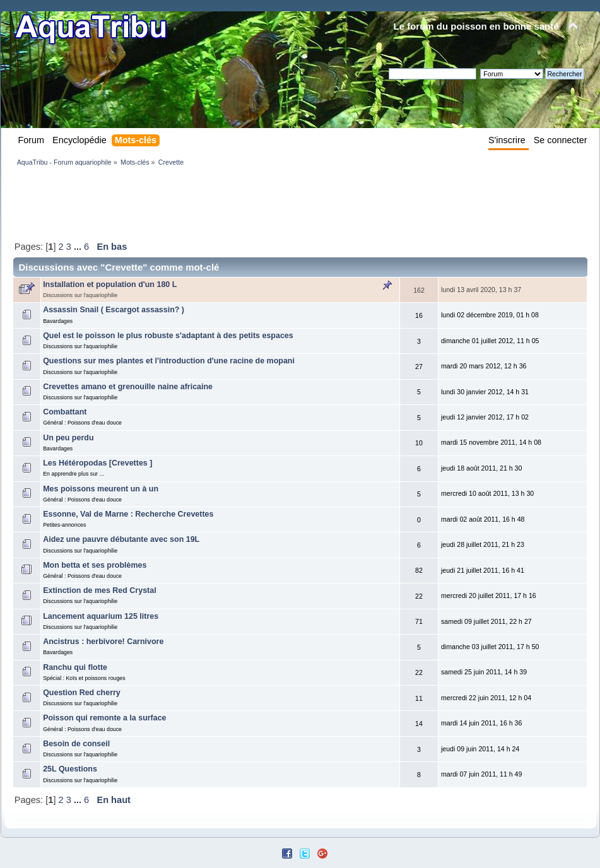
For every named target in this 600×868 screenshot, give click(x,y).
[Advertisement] (243, 203)
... (79, 247)
